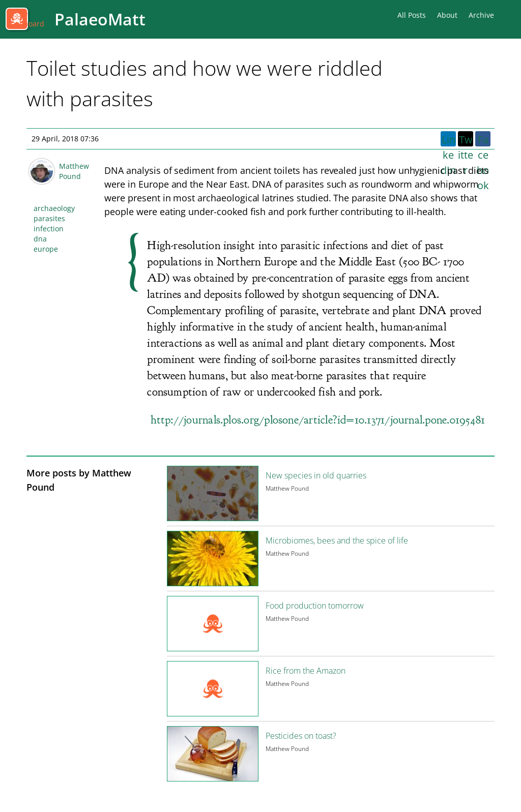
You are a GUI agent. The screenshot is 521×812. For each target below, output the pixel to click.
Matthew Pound (74, 171)
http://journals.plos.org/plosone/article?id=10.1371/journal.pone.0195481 (318, 420)
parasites (49, 218)
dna (40, 239)
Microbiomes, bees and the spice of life (337, 540)
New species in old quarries (316, 475)
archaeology (54, 208)
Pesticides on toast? (301, 736)
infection (49, 229)
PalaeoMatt (100, 19)
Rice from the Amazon (306, 671)
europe (46, 249)
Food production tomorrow (315, 606)
